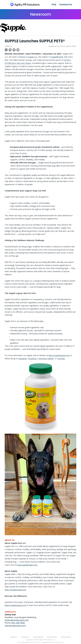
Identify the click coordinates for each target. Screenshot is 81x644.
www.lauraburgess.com (15, 626)
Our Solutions (38, 637)
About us (14, 637)
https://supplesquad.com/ (59, 355)
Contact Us (66, 5)
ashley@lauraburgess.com (17, 620)
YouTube (61, 359)
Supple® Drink (57, 57)
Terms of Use (66, 637)
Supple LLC (33, 57)
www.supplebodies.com (27, 565)
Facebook (32, 359)
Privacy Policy (52, 637)
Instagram (23, 359)
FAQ (54, 5)
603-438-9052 (18, 623)
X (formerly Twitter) (46, 359)
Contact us (25, 637)
